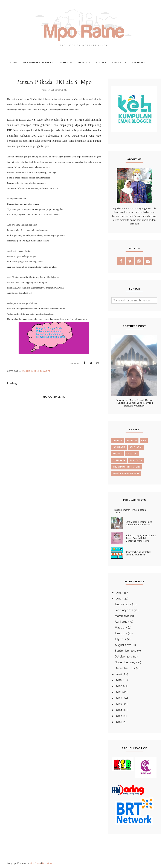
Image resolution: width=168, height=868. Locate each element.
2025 (119, 716)
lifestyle (132, 454)
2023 (119, 704)
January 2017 (123, 605)
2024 (119, 710)
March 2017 (122, 616)
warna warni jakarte (36, 371)
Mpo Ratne (35, 864)
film (144, 441)
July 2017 (120, 639)
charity (118, 441)
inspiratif (119, 447)
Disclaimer (47, 864)
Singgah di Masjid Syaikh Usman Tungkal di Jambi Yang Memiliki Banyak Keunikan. (134, 403)
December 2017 (125, 668)
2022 (119, 698)
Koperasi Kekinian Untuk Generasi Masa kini (138, 553)
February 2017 (124, 610)
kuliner (118, 454)
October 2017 (124, 657)
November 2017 (125, 663)
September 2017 (126, 651)
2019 (119, 680)
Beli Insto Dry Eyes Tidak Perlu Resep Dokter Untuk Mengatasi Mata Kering (141, 538)
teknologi (136, 460)
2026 (119, 722)
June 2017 (121, 634)
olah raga (119, 460)
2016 (119, 593)
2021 (119, 692)
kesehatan (136, 447)
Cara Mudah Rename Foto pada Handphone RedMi (139, 523)
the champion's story (127, 467)
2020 (119, 686)
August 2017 (123, 645)
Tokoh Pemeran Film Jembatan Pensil (130, 511)
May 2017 (121, 628)
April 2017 (121, 622)
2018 (119, 674)
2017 (119, 599)
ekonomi (132, 441)
